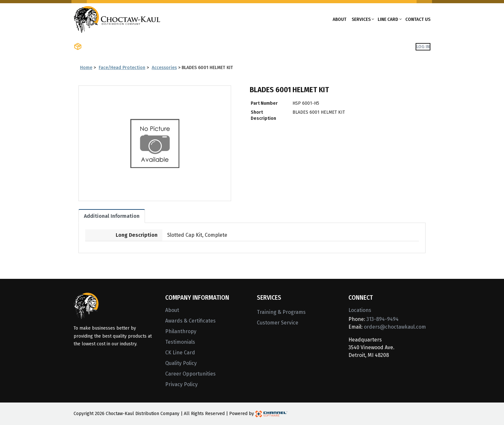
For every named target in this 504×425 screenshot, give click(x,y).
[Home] (117, 19)
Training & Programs (281, 312)
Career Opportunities (190, 374)
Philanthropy (181, 331)
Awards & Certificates (190, 321)
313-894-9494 (382, 319)
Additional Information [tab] (112, 216)
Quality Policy (181, 363)
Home (86, 68)
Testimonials (180, 342)
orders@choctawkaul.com (395, 327)
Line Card (388, 19)
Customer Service (278, 323)
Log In (423, 47)
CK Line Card (180, 353)
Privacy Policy (181, 384)
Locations (360, 310)
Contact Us (418, 19)
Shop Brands (148, 47)
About (340, 19)
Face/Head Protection (122, 68)
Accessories (164, 68)
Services (361, 19)
